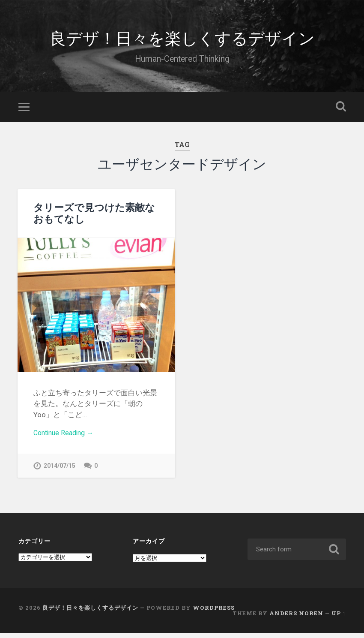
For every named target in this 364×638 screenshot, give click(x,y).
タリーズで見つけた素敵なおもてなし (94, 216)
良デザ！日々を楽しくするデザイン (182, 38)
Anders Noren (296, 618)
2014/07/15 (60, 470)
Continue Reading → (66, 436)
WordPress (214, 612)
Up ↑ (339, 618)
